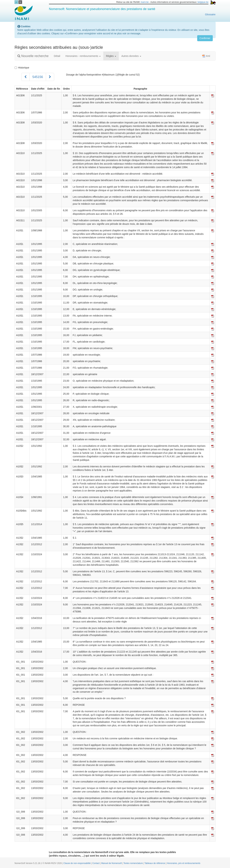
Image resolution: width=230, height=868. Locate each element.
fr (20, 2)
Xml (206, 56)
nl (16, 2)
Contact (96, 863)
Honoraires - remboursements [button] (83, 56)
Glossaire (210, 14)
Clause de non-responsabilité (77, 863)
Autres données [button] (131, 56)
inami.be (145, 2)
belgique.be (203, 2)
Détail (57, 56)
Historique (22, 68)
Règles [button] (111, 56)
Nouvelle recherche (33, 56)
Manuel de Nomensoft (112, 863)
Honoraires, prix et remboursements (184, 863)
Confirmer (205, 38)
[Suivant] (50, 77)
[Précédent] (25, 77)
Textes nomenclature (133, 863)
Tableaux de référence (155, 863)
